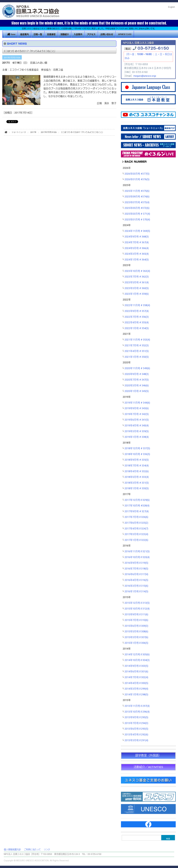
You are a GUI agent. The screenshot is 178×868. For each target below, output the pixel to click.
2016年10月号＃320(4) (137, 557)
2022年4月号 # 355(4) (137, 323)
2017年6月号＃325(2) (136, 523)
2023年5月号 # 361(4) (137, 283)
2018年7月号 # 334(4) (137, 466)
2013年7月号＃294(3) (136, 723)
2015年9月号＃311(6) (136, 615)
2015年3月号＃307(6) (136, 637)
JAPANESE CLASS (125, 34)
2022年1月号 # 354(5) (137, 328)
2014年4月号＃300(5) (136, 683)
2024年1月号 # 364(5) (137, 260)
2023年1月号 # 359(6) (137, 294)
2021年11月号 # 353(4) (137, 340)
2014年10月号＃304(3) (137, 660)
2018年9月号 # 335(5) (137, 460)
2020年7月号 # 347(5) (137, 380)
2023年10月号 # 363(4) (137, 271)
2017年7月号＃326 (12, 58)
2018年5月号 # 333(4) (137, 477)
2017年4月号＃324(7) (136, 529)
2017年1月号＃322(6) (136, 540)
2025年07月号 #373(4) (137, 202)
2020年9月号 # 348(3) (137, 374)
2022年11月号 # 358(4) (137, 305)
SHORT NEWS (17, 44)
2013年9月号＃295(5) (136, 717)
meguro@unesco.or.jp (145, 76)
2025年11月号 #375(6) (137, 191)
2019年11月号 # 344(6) (137, 403)
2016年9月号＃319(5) (136, 563)
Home (11, 34)
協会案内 (24, 34)
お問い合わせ (107, 34)
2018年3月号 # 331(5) (137, 483)
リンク (47, 850)
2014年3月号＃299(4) (136, 689)
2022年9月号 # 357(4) (137, 311)
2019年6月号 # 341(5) (137, 420)
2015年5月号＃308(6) (136, 632)
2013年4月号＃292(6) (136, 735)
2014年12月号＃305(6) (137, 655)
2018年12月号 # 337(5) (137, 448)
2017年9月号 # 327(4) (137, 511)
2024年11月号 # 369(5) (137, 231)
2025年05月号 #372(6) (137, 208)
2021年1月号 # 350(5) (137, 357)
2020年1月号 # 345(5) (137, 391)
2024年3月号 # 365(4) (137, 254)
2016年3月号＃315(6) (136, 586)
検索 (168, 839)
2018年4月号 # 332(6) (137, 471)
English (172, 7)
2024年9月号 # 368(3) (137, 237)
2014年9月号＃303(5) (136, 666)
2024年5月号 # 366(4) (137, 248)
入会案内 (78, 34)
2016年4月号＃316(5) (136, 580)
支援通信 (51, 34)
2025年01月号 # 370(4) (137, 220)
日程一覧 (38, 34)
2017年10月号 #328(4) (137, 506)
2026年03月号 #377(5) (137, 174)
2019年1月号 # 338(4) (137, 437)
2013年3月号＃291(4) (136, 740)
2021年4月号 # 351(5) (137, 351)
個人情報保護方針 (12, 850)
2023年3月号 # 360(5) (137, 288)
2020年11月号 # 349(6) (137, 368)
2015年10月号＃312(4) (137, 609)
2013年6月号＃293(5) (136, 729)
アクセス (91, 34)
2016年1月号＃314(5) (136, 592)
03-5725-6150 (153, 48)
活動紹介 (65, 34)
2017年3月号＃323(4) (136, 534)
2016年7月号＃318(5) (136, 569)
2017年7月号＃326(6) (136, 517)
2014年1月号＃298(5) (136, 695)
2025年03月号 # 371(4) (137, 214)
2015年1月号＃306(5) (136, 643)
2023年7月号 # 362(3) (137, 277)
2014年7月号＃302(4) (136, 677)
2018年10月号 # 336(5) (137, 454)
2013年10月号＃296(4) (137, 712)
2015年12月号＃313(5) (137, 603)
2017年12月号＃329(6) (137, 500)
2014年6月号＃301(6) (136, 672)
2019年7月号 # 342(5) (137, 414)
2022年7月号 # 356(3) (137, 317)
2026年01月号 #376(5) (137, 179)
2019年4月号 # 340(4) (137, 426)
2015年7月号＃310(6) (136, 620)
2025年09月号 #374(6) (137, 197)
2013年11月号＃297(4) (137, 706)
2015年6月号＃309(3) (136, 626)
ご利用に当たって (32, 850)
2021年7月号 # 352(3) (137, 346)
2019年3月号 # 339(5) (137, 431)
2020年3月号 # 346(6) (137, 386)
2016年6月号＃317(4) (136, 574)
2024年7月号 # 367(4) (137, 242)
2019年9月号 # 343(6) (137, 408)
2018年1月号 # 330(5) (137, 488)
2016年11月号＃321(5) (137, 552)
